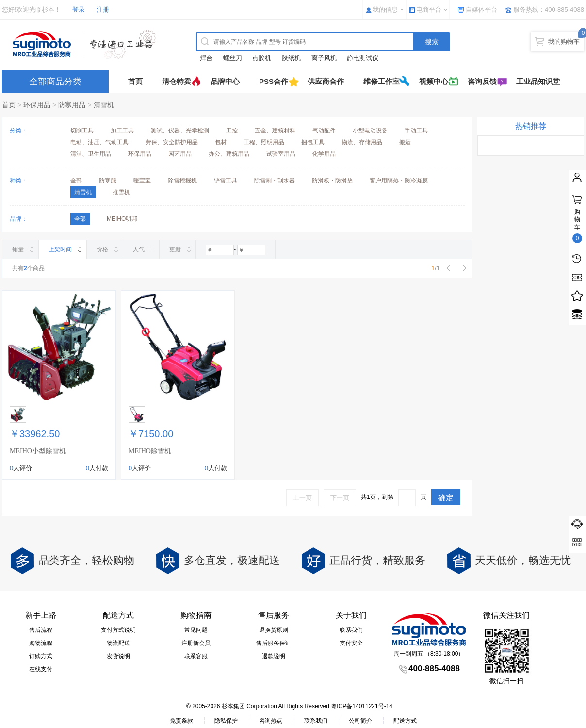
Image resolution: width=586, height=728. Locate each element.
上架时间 (60, 249)
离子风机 (324, 58)
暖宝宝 (142, 181)
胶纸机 (291, 58)
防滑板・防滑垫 (332, 181)
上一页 (302, 498)
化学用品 (324, 154)
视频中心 (434, 81)
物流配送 (118, 643)
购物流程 (41, 643)
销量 (18, 249)
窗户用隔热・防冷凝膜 (399, 181)
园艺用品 (180, 154)
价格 (102, 249)
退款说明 (274, 656)
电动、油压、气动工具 (99, 142)
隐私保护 (226, 721)
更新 (175, 249)
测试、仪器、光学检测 (180, 131)
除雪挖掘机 (182, 181)
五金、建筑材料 (275, 131)
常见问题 (196, 630)
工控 (232, 131)
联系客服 (196, 656)
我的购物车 (564, 41)
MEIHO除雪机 (150, 451)
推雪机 (121, 192)
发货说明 (118, 656)
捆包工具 (313, 142)
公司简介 (360, 721)
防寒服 (108, 181)
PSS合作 (274, 81)
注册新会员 (196, 643)
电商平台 (429, 9)
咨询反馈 (482, 81)
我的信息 (385, 9)
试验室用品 (281, 154)
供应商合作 (326, 81)
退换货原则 (274, 630)
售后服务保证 (274, 643)
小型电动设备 (370, 131)
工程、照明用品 (264, 142)
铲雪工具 (226, 181)
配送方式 (405, 721)
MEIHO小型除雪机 (38, 451)
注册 (103, 9)
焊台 (206, 58)
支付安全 (351, 643)
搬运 (405, 142)
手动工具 (416, 131)
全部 (76, 181)
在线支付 (41, 669)
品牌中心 (225, 81)
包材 (221, 142)
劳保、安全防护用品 (172, 142)
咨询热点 (271, 721)
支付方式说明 (118, 630)
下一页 (340, 498)
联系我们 (351, 630)
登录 (79, 9)
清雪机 (104, 105)
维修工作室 (382, 81)
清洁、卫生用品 (91, 154)
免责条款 (181, 721)
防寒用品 (72, 105)
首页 (135, 81)
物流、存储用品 (362, 142)
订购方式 (41, 656)
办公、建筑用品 (229, 154)
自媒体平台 (481, 9)
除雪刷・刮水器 (275, 181)
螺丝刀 (233, 58)
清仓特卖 (177, 81)
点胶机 (262, 58)
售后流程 (41, 630)
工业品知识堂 (538, 81)
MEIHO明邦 (122, 219)
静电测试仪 (363, 58)
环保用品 (37, 105)
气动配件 (324, 131)
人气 (139, 249)
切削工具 (82, 131)
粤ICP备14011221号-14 (362, 706)
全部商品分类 (55, 82)
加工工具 (122, 131)
